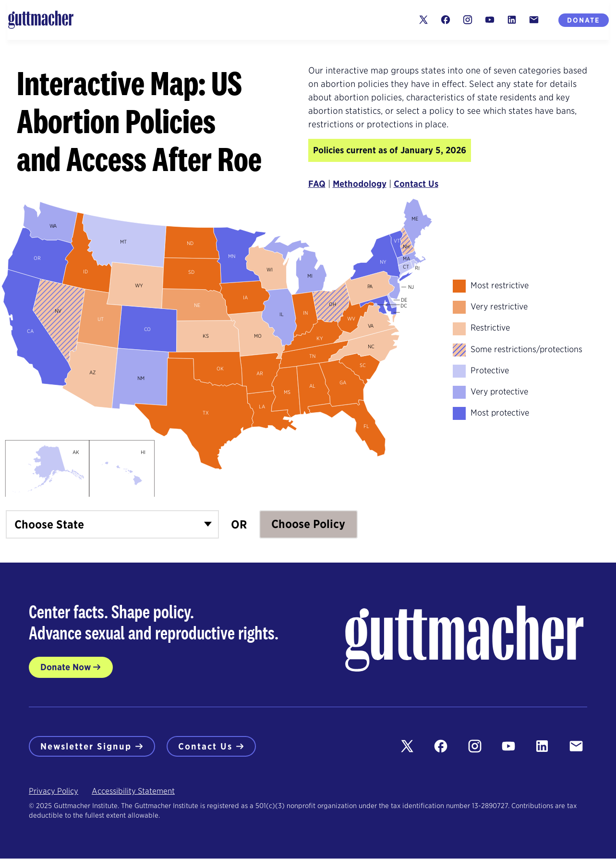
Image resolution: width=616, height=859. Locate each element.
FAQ (317, 184)
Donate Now (66, 667)
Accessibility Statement (133, 792)
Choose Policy (308, 524)
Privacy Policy (54, 792)
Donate (584, 20)
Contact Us (416, 184)
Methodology (360, 184)
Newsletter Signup (92, 746)
